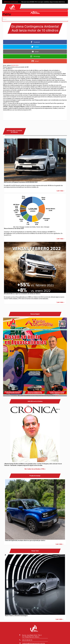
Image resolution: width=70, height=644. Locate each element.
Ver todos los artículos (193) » (35, 468)
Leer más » (60, 190)
